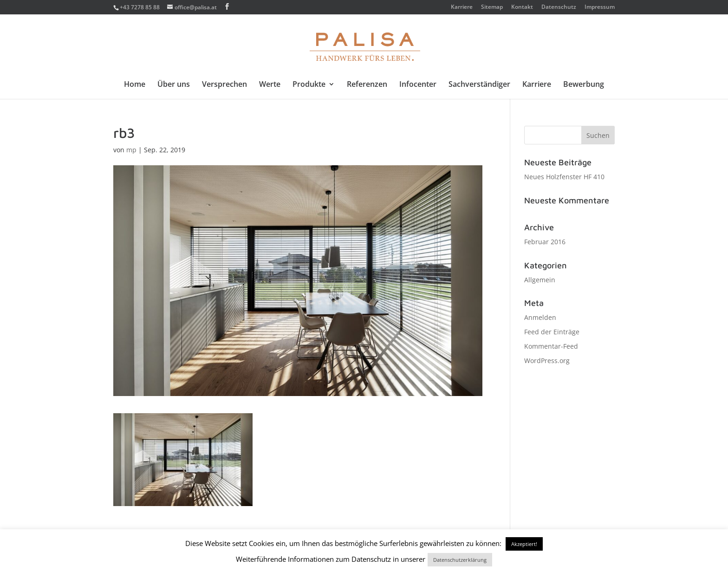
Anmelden (540, 317)
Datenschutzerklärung (460, 560)
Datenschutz (559, 7)
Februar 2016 (545, 242)
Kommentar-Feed (551, 346)
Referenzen (367, 85)
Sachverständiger (479, 85)
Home (135, 85)
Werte (270, 85)
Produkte (309, 85)
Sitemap (492, 7)
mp (131, 150)
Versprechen (224, 85)
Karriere (462, 7)
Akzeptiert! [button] (524, 544)
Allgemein (540, 280)
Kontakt (522, 7)
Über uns (174, 85)
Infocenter (418, 85)
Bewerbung (584, 85)
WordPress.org (547, 361)
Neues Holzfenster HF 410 (564, 177)
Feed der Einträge (552, 332)
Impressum (600, 7)
